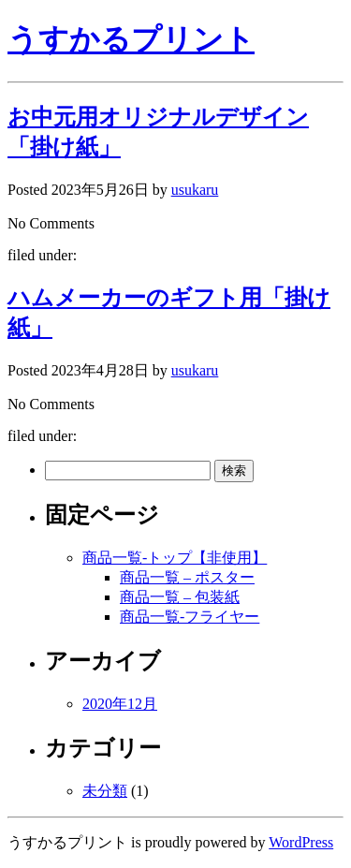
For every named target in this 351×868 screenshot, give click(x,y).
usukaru (195, 190)
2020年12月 (120, 704)
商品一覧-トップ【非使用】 (175, 558)
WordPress (301, 842)
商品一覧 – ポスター (187, 577)
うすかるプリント (131, 39)
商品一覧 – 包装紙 (180, 597)
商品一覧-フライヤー (190, 617)
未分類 (105, 791)
